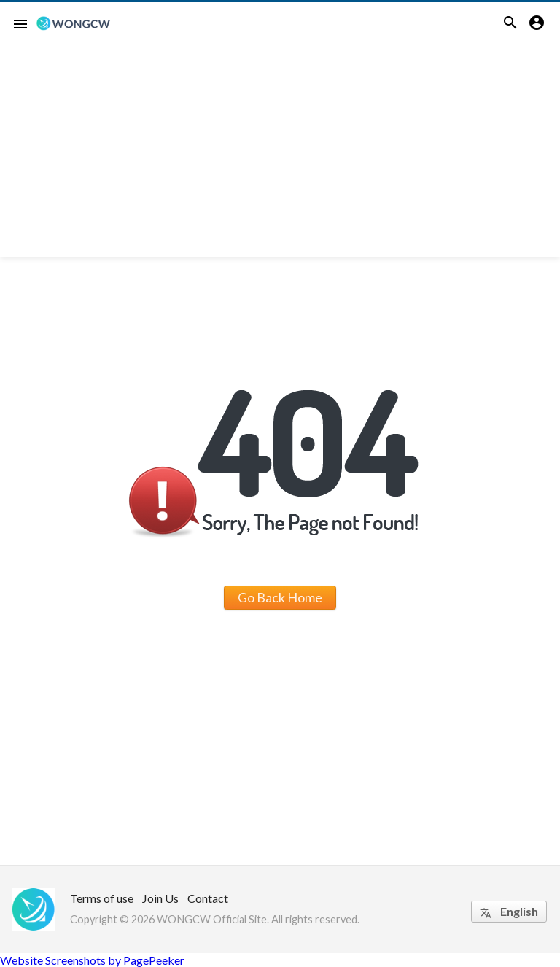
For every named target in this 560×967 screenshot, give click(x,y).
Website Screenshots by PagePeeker (92, 960)
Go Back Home (280, 597)
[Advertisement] (280, 155)
